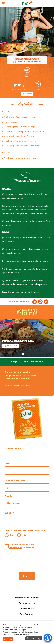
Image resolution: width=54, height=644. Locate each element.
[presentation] (27, 561)
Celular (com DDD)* (16, 481)
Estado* (9, 496)
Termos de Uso (27, 603)
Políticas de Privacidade (27, 598)
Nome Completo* (15, 448)
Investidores (27, 609)
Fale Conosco (27, 614)
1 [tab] (23, 354)
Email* (8, 464)
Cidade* (9, 513)
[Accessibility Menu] (48, 638)
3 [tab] (31, 354)
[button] (3, 3)
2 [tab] (27, 354)
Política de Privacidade (21, 634)
